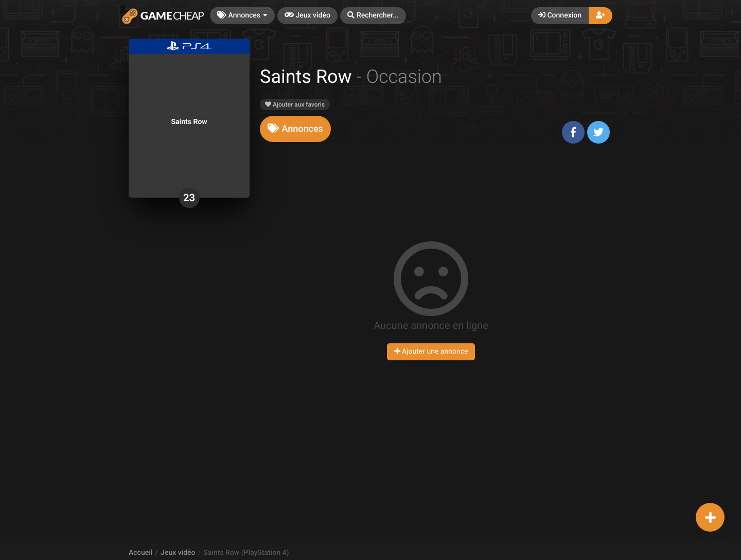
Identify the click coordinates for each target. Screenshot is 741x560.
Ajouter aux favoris (295, 104)
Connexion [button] (560, 15)
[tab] (295, 129)
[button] (373, 16)
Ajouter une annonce (431, 352)
